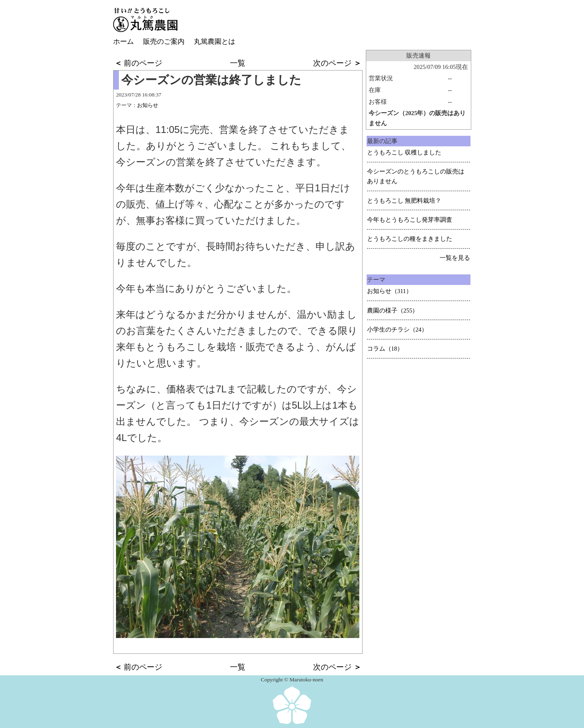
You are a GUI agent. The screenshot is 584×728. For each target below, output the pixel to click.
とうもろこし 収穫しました (404, 152)
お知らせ (148, 105)
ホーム (123, 42)
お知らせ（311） (390, 291)
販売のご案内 (164, 42)
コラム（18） (385, 349)
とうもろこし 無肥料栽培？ (404, 201)
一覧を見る (455, 258)
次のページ (337, 63)
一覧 (238, 63)
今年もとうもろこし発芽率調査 (410, 220)
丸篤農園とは (215, 42)
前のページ (138, 63)
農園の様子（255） (393, 310)
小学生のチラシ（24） (397, 330)
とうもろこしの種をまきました (410, 239)
